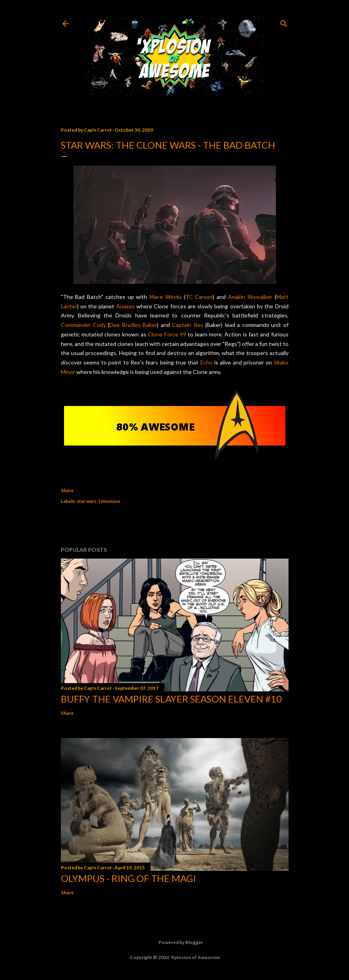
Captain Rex (187, 325)
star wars (87, 501)
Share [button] (67, 490)
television (109, 501)
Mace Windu (165, 297)
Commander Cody (83, 325)
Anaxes (125, 306)
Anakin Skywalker (250, 297)
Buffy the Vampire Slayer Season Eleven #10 (171, 699)
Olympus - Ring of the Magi (128, 878)
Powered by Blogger (174, 942)
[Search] (284, 22)
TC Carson (199, 297)
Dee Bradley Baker (133, 325)
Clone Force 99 (167, 334)
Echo (207, 362)
